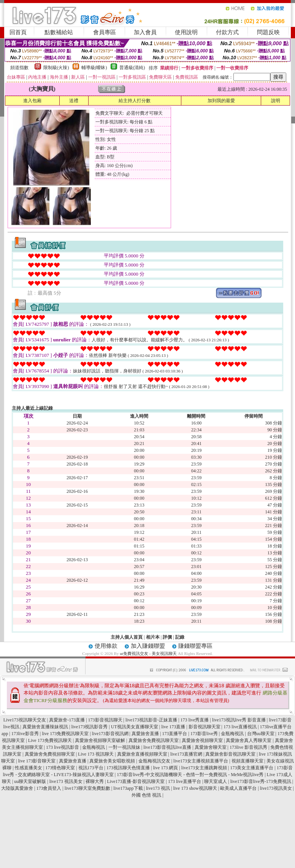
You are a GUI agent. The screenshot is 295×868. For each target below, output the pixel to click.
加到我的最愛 (221, 101)
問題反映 (268, 32)
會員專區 (105, 32)
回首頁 (18, 32)
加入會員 (145, 32)
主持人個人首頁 (127, 637)
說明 (276, 101)
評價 (167, 637)
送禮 (74, 101)
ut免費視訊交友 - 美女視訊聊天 (148, 653)
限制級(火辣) (56, 68)
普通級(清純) (132, 68)
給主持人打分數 (135, 101)
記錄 (180, 637)
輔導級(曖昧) (94, 68)
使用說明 (186, 32)
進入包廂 (32, 101)
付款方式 (227, 32)
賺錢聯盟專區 (195, 646)
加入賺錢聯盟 (148, 646)
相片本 (153, 637)
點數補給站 (59, 32)
